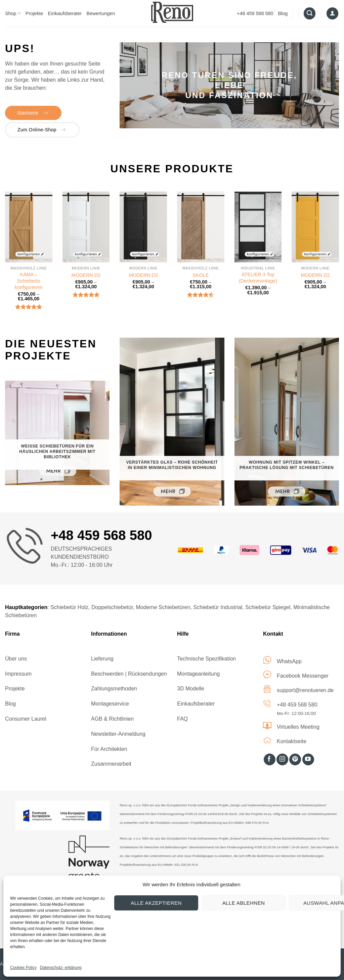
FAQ (182, 719)
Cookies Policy (23, 968)
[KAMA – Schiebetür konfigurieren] (29, 227)
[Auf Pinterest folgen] (295, 760)
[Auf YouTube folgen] (308, 760)
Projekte (34, 13)
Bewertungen (101, 13)
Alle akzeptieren (156, 903)
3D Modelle (191, 689)
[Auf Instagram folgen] (282, 760)
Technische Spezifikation (206, 659)
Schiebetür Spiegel (268, 607)
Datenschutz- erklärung (61, 968)
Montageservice (110, 704)
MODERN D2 (86, 275)
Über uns (16, 659)
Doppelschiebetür (112, 607)
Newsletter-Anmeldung (118, 734)
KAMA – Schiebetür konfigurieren (29, 281)
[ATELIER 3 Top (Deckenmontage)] (258, 227)
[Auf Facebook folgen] (270, 760)
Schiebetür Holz (69, 607)
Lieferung (102, 659)
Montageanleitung (198, 674)
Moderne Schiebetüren (163, 607)
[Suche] (310, 13)
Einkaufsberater (65, 13)
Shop (13, 13)
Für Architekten (109, 749)
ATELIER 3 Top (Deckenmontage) (258, 278)
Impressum (18, 674)
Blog (283, 13)
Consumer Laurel (26, 719)
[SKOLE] (201, 227)
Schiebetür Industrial (218, 607)
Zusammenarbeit (111, 764)
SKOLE (201, 275)
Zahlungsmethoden (114, 689)
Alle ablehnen (244, 903)
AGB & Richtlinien (112, 719)
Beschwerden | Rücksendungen (129, 674)
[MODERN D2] (86, 227)
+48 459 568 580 (255, 13)
